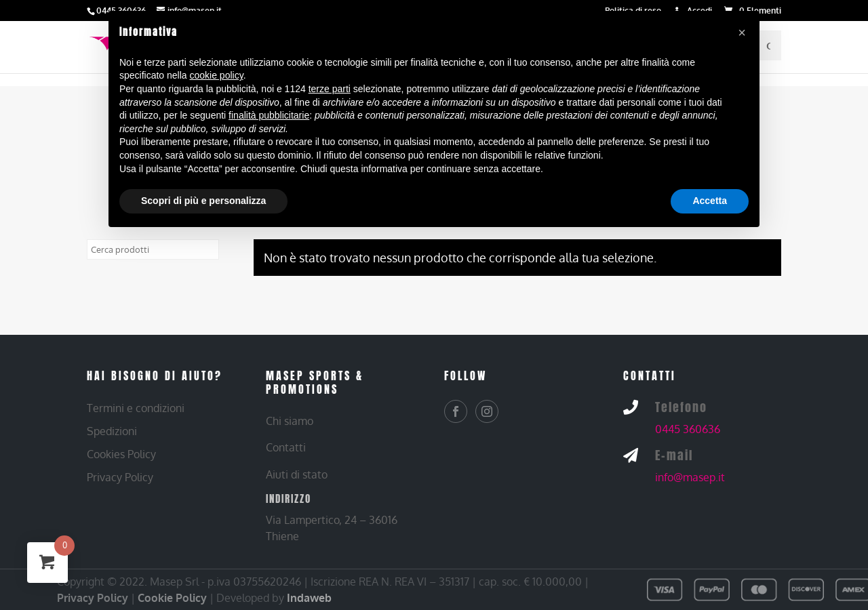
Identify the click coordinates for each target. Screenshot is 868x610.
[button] (742, 33)
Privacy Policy (93, 598)
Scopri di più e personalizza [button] (203, 201)
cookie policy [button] (217, 75)
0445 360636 (688, 429)
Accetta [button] (710, 201)
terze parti (330, 89)
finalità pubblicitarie (269, 115)
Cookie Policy (172, 598)
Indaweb (309, 598)
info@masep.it (690, 477)
